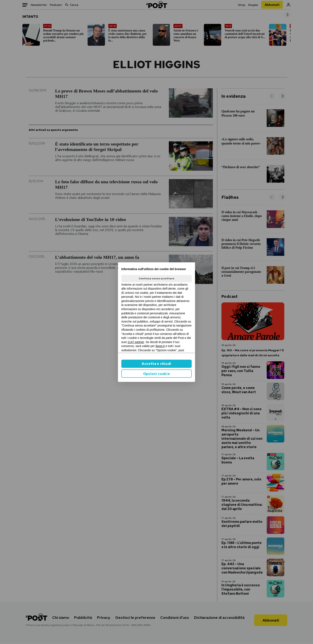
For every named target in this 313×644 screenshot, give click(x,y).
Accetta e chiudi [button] (156, 364)
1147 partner (136, 342)
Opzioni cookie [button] (157, 374)
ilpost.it (160, 346)
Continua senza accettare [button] (156, 278)
